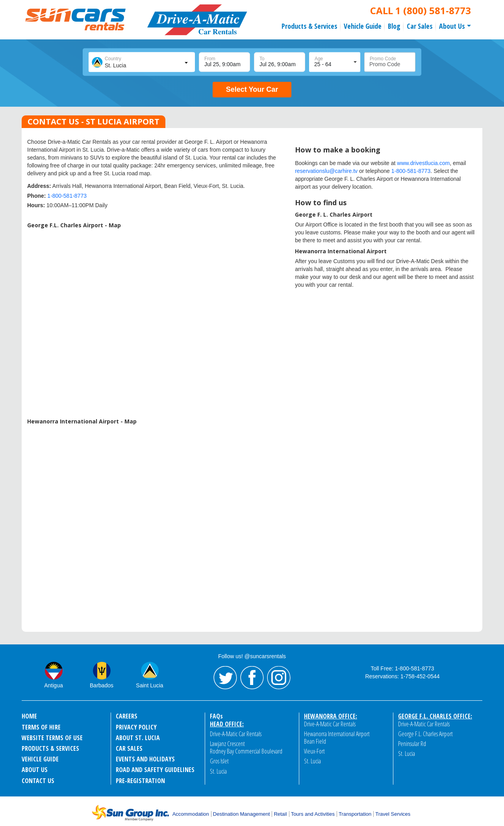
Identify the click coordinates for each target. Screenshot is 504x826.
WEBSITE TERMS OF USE (52, 738)
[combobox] (141, 62)
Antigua (53, 685)
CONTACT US (38, 781)
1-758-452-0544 (420, 676)
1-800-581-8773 (67, 196)
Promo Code (383, 59)
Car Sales (420, 26)
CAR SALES (129, 748)
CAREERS (127, 716)
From (210, 59)
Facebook (252, 678)
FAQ (216, 716)
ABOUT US (34, 770)
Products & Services (309, 26)
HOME (29, 716)
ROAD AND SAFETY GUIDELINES (155, 770)
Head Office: (227, 724)
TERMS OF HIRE (41, 727)
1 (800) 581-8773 (433, 10)
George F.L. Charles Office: (435, 716)
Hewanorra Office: (331, 716)
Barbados (102, 685)
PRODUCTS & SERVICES (50, 748)
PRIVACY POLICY (136, 727)
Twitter (225, 678)
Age (319, 59)
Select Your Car (252, 89)
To (262, 59)
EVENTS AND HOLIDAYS (145, 759)
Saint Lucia (149, 685)
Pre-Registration (140, 781)
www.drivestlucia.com (423, 163)
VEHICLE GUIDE (40, 759)
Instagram (279, 678)
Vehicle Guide (363, 26)
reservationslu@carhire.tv (326, 171)
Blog (394, 26)
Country (113, 59)
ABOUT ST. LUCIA (137, 738)
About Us (452, 26)
